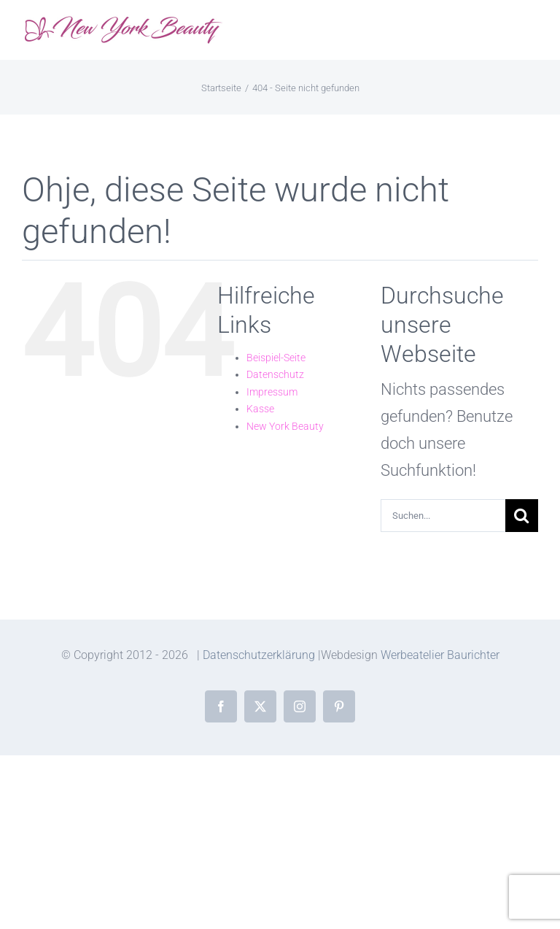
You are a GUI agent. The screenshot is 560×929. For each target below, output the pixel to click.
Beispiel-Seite (276, 358)
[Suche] (522, 516)
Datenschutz (275, 374)
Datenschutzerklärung (259, 655)
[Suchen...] (443, 516)
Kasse (260, 409)
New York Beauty (285, 426)
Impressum (272, 392)
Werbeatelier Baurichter (440, 655)
